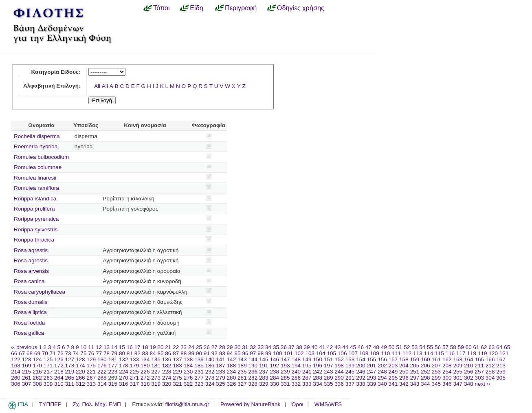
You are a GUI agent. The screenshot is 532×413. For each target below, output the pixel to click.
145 (264, 359)
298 (425, 378)
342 (404, 384)
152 (339, 359)
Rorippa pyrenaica (36, 219)
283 (264, 378)
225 (134, 372)
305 (501, 378)
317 (134, 384)
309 (48, 384)
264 (59, 378)
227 (156, 372)
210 (469, 366)
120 (493, 353)
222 (102, 372)
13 (107, 347)
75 (83, 353)
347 (458, 384)
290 (339, 378)
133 (134, 359)
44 (345, 347)
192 (274, 366)
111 (396, 353)
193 (285, 366)
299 (436, 378)
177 (113, 366)
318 (145, 384)
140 (210, 359)
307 (27, 384)
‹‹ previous (24, 347)
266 (80, 378)
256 (469, 372)
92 (214, 353)
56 (438, 347)
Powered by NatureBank (250, 404)
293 (372, 378)
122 (16, 359)
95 (237, 353)
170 (37, 366)
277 (199, 378)
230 (188, 372)
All (97, 86)
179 (134, 366)
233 (221, 372)
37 (291, 347)
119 (483, 353)
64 (499, 347)
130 (102, 359)
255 (458, 372)
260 (16, 378)
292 (361, 378)
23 (184, 347)
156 (382, 359)
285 (285, 378)
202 (382, 366)
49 (384, 347)
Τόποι (162, 8)
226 (145, 372)
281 (242, 378)
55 (430, 347)
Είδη (197, 8)
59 (461, 347)
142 (232, 359)
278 (210, 378)
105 (331, 353)
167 (501, 359)
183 (177, 366)
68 (30, 353)
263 (48, 378)
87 (176, 353)
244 (339, 372)
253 (436, 372)
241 (307, 372)
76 (91, 353)
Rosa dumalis (31, 302)
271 (134, 378)
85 (160, 353)
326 (232, 384)
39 (307, 347)
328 (253, 384)
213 (501, 366)
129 (91, 359)
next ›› (483, 384)
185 (199, 366)
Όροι (298, 404)
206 (425, 366)
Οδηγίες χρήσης (301, 8)
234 (232, 372)
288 (318, 378)
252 (425, 372)
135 (156, 359)
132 (124, 359)
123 (27, 359)
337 (350, 384)
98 (261, 353)
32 (253, 347)
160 (425, 359)
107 (353, 353)
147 (285, 359)
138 (188, 359)
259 (501, 372)
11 (91, 347)
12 (99, 347)
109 (375, 353)
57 (445, 347)
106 (342, 353)
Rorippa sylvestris (36, 230)
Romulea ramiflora (36, 188)
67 (22, 353)
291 (350, 378)
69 (37, 353)
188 (232, 366)
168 (16, 366)
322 (188, 384)
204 (404, 366)
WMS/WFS (328, 404)
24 (191, 347)
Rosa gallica (29, 333)
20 (160, 347)
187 (221, 366)
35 (276, 347)
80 (122, 353)
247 (372, 372)
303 (479, 378)
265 (70, 378)
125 (48, 359)
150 (318, 359)
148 (296, 359)
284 (274, 378)
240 (296, 372)
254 (447, 372)
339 (372, 384)
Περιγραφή (241, 8)
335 (329, 384)
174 (80, 366)
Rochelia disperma (37, 136)
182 (167, 366)
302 (469, 378)
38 (299, 347)
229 (177, 372)
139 (199, 359)
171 (48, 366)
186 (210, 366)
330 (274, 384)
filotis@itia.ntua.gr (187, 404)
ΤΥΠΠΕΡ (50, 404)
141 (221, 359)
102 (299, 353)
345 (436, 384)
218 (59, 372)
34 (268, 347)
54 (422, 347)
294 (382, 378)
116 (450, 353)
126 (59, 359)
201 (372, 366)
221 (91, 372)
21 (168, 347)
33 (261, 347)
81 (130, 353)
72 (60, 353)
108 (364, 353)
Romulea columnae (38, 167)
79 (114, 353)
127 (70, 359)
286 (296, 378)
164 (469, 359)
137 (177, 359)
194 (296, 366)
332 (296, 384)
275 (177, 378)
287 (307, 378)
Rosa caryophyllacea (40, 292)
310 (59, 384)
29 (230, 347)
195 (307, 366)
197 (329, 366)
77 (99, 353)
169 (27, 366)
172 (59, 366)
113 (418, 353)
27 (214, 347)
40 (314, 347)
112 (407, 353)
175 (91, 366)
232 (210, 372)
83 (145, 353)
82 (137, 353)
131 (113, 359)
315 (113, 384)
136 (167, 359)
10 (83, 347)
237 (264, 372)
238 (274, 372)
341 (393, 384)
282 (253, 378)
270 (124, 378)
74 (76, 353)
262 (37, 378)
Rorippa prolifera (34, 209)
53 (414, 347)
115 (439, 353)
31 (245, 347)
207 (436, 366)
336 (339, 384)
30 (237, 347)
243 (329, 372)
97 (253, 353)
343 (415, 384)
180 (145, 366)
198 (339, 366)
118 (472, 353)
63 (491, 347)
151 (329, 359)
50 (392, 347)
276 (188, 378)
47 (368, 347)
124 (37, 359)
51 (399, 347)
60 (469, 347)
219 (70, 372)
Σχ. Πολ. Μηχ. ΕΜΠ (97, 404)
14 (114, 347)
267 (91, 378)
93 (222, 353)
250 (404, 372)
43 (337, 347)
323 (199, 384)
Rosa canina (29, 281)
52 (407, 347)
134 (145, 359)
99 (268, 353)
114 (429, 353)
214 (16, 372)
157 (393, 359)
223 (113, 372)
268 (102, 378)
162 (447, 359)
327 (242, 384)
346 (447, 384)
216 (37, 372)
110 (386, 353)
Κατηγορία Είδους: (56, 72)
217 (48, 372)
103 (310, 353)
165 (479, 359)
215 (27, 372)
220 (80, 372)
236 (253, 372)
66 (14, 353)
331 (285, 384)
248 (382, 372)
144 (253, 359)
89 (191, 353)
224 (124, 372)
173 (70, 366)
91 (207, 353)
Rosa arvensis (31, 271)
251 (415, 372)
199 (350, 366)
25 (199, 347)
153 (350, 359)
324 (210, 384)
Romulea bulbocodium (41, 157)
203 (393, 366)
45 (353, 347)
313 (91, 384)
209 (458, 366)
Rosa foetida (29, 323)
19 (153, 347)
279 (221, 378)
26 (207, 347)
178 (124, 366)
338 (361, 384)
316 (124, 384)
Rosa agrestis (31, 250)
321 (177, 384)
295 (393, 378)
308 (37, 384)
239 (285, 372)
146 (274, 359)
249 (393, 372)
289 (329, 378)
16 (130, 347)
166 (490, 359)
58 (453, 347)
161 (436, 359)
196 (318, 366)
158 (404, 359)
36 (284, 347)
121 (504, 353)
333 (307, 384)
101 (288, 353)
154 (361, 359)
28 (222, 347)
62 (484, 347)
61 (476, 347)
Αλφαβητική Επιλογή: (52, 86)
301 (458, 378)
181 (156, 366)
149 (307, 359)
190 (253, 366)
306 (16, 384)
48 (376, 347)
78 (107, 353)
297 (415, 378)
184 (188, 366)
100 (278, 353)
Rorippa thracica (34, 240)
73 (68, 353)
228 (167, 372)
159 (415, 359)
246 (361, 372)
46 (361, 347)
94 (230, 353)
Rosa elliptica (30, 312)
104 (321, 353)
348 (469, 384)
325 (221, 384)
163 (458, 359)
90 (199, 353)
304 (490, 378)
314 (102, 384)
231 (199, 372)
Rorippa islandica (35, 199)
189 (242, 366)
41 (322, 347)
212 (490, 366)
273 (156, 378)
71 (53, 353)
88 (184, 353)
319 (156, 384)
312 (80, 384)
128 (80, 359)
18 (145, 347)
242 (318, 372)
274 (167, 378)
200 (361, 366)
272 (145, 378)
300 (447, 378)
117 (461, 353)
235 (242, 372)
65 (507, 347)
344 (425, 384)
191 (264, 366)
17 (137, 347)
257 (479, 372)
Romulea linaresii (35, 178)
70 (45, 353)
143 (242, 359)
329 (264, 384)
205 (415, 366)
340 (382, 384)
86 (168, 353)
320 (167, 384)
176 (102, 366)
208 (447, 366)
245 (350, 372)
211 (479, 366)
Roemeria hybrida (36, 146)
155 (372, 359)
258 (490, 372)
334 (318, 384)
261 (27, 378)
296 (404, 378)
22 (176, 347)
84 (153, 353)
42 (330, 347)
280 (232, 378)
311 (70, 384)
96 (245, 353)
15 (122, 347)
